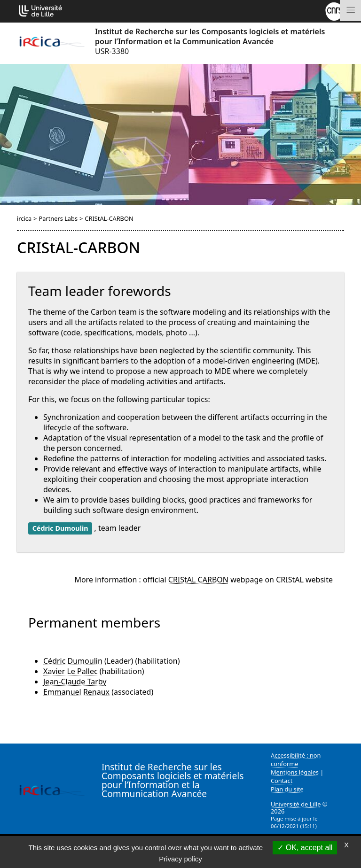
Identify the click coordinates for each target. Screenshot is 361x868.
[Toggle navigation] (350, 11)
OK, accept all (305, 848)
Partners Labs (58, 218)
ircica (24, 218)
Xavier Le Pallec (71, 671)
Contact (282, 781)
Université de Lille (296, 804)
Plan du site (287, 789)
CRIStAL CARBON (198, 580)
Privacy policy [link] (180, 859)
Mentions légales (295, 772)
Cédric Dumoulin (73, 661)
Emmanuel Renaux (76, 692)
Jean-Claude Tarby (75, 682)
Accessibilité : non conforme (296, 759)
